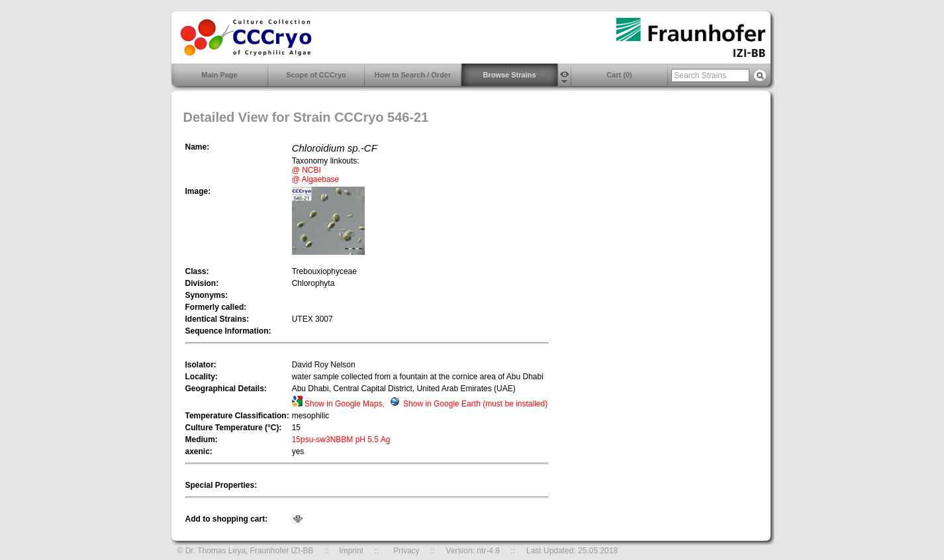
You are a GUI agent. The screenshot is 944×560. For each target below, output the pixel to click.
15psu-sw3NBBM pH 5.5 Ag (341, 440)
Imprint (351, 551)
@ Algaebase (316, 179)
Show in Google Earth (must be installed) (467, 404)
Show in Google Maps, (339, 404)
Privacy (406, 551)
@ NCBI (307, 170)
